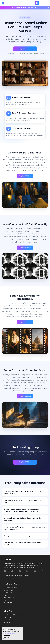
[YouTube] (5, 571)
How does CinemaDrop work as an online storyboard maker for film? (23, 492)
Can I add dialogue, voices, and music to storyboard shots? (23, 544)
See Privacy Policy (9, 634)
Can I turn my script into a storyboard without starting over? (23, 501)
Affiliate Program (9, 590)
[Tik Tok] (12, 571)
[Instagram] (27, 571)
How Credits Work (9, 598)
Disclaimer (7, 622)
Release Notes (8, 593)
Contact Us (7, 635)
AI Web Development (10, 588)
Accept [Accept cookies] (7, 637)
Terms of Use (8, 620)
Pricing (6, 595)
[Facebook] (43, 571)
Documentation (8, 603)
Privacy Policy (8, 617)
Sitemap (6, 637)
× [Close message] (48, 8)
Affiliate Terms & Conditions (12, 615)
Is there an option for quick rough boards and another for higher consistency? (25, 528)
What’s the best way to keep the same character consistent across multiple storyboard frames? (22, 510)
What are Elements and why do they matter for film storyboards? (23, 519)
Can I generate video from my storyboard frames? (22, 536)
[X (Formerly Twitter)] (35, 571)
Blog (5, 600)
